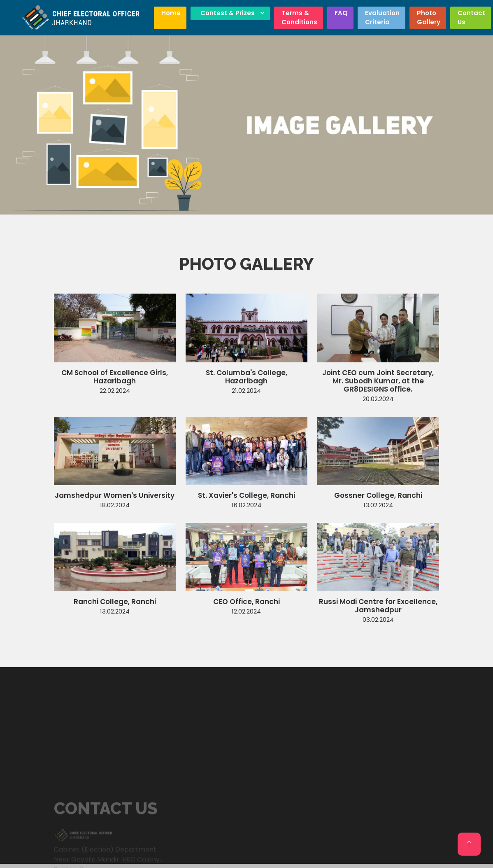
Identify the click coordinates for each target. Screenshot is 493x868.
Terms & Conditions (299, 18)
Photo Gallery (429, 18)
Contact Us (471, 18)
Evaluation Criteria (382, 18)
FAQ (341, 13)
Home (171, 13)
